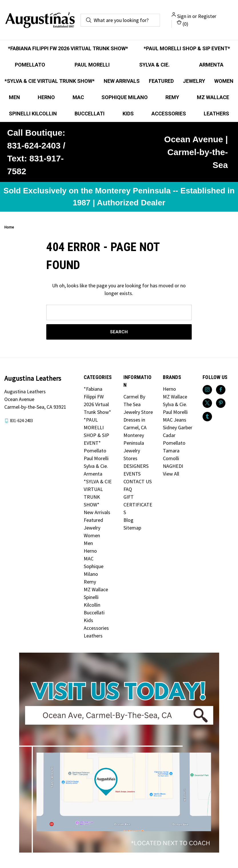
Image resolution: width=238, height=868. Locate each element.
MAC (78, 97)
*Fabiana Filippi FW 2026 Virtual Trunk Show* (68, 48)
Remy (172, 97)
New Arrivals (122, 81)
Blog (128, 520)
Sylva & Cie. (154, 65)
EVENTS (132, 474)
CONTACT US (138, 481)
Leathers (93, 636)
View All (171, 474)
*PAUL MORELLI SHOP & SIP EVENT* (187, 48)
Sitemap (132, 528)
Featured (161, 81)
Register (207, 16)
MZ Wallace (213, 97)
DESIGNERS (136, 466)
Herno (46, 97)
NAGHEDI (173, 466)
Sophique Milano (125, 97)
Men (14, 97)
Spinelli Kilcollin (33, 114)
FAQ (128, 489)
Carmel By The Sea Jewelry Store (138, 404)
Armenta (211, 65)
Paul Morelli (92, 65)
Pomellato (30, 65)
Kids (128, 114)
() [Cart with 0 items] (183, 24)
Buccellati (90, 114)
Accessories (169, 114)
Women (224, 81)
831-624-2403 (21, 421)
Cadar (169, 435)
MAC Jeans (175, 420)
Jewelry (194, 81)
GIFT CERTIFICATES (138, 505)
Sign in (184, 16)
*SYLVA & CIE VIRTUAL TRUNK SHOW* (50, 81)
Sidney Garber (178, 427)
